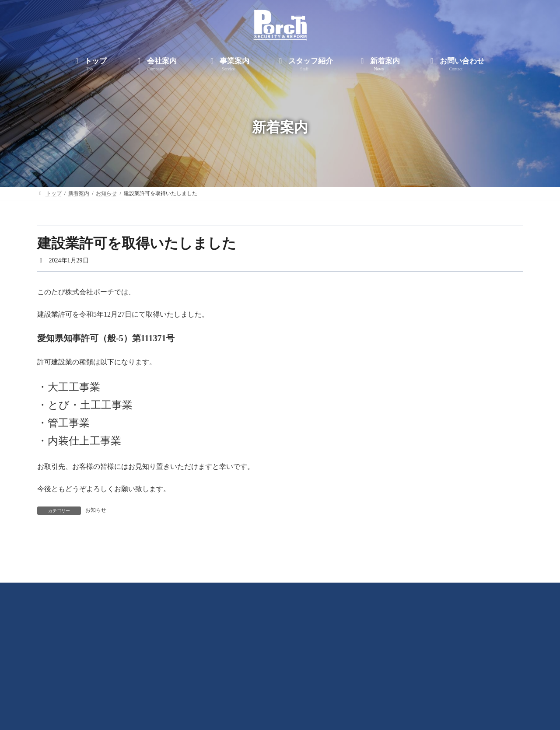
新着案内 (348, 692)
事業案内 (243, 692)
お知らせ (96, 510)
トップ (152, 692)
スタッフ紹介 (296, 692)
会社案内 (196, 692)
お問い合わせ (401, 692)
